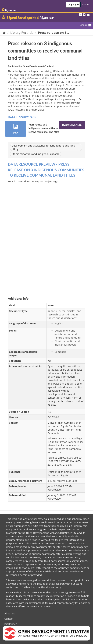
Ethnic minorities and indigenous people (36, 154)
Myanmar (10, 10)
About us (10, 613)
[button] (83, 25)
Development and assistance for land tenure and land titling (43, 147)
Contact (9, 619)
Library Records (22, 33)
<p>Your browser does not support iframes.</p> (46, 236)
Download (72, 125)
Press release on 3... (53, 33)
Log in (85, 4)
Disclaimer (11, 624)
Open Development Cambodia (39, 66)
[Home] (4, 33)
